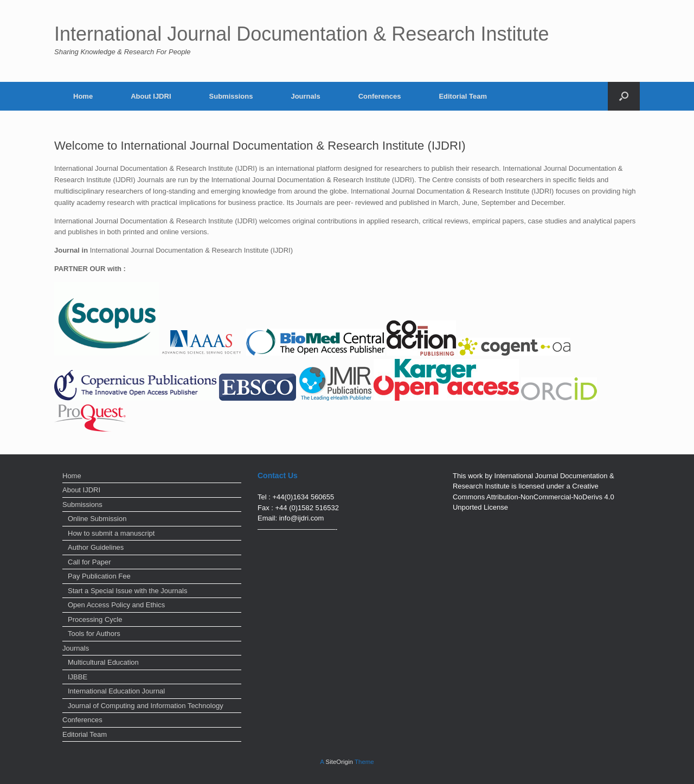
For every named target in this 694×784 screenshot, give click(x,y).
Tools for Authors (94, 634)
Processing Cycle (95, 619)
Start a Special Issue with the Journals (127, 591)
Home (83, 96)
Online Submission (97, 519)
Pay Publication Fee (99, 576)
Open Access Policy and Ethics (116, 605)
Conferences (380, 96)
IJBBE (78, 677)
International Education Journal (116, 691)
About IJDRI (151, 96)
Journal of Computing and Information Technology (146, 706)
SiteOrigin (339, 762)
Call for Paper (89, 562)
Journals (305, 96)
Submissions (231, 96)
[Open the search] (624, 96)
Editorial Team (463, 96)
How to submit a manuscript (111, 533)
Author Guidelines (96, 547)
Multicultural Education (103, 662)
